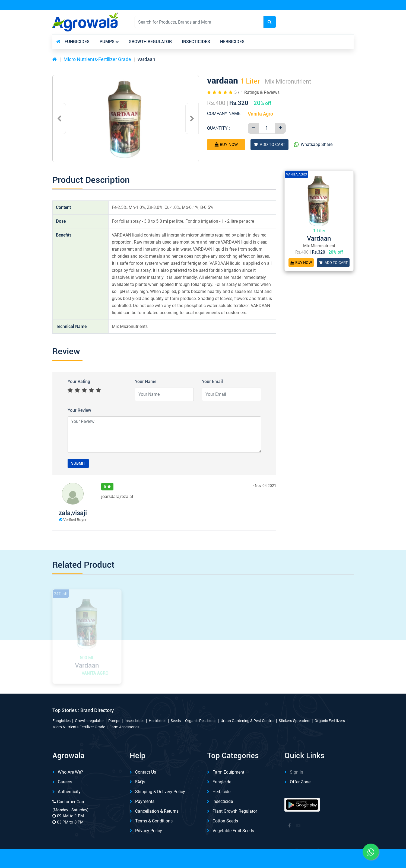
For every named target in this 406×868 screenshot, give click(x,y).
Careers (65, 782)
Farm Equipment (228, 772)
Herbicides (232, 42)
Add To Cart (269, 145)
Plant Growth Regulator (235, 811)
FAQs (140, 782)
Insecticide (223, 801)
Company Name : (225, 114)
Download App (295, 5)
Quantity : (218, 128)
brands (337, 42)
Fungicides (77, 42)
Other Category (298, 42)
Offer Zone (300, 782)
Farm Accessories (124, 727)
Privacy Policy (149, 831)
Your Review (79, 410)
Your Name (146, 382)
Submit (78, 463)
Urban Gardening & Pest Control (248, 721)
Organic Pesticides (201, 721)
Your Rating (79, 382)
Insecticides (196, 42)
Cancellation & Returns (157, 811)
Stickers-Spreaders (294, 721)
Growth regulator (150, 42)
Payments (145, 801)
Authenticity (69, 792)
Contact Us (146, 772)
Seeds (176, 721)
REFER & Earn (339, 5)
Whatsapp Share (313, 145)
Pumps (107, 42)
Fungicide (222, 782)
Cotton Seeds (225, 821)
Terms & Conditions (154, 821)
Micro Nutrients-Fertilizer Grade (97, 59)
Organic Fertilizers (330, 721)
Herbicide (221, 792)
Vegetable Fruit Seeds (233, 831)
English (303, 22)
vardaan (146, 59)
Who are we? (70, 772)
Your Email (212, 382)
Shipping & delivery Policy (160, 792)
